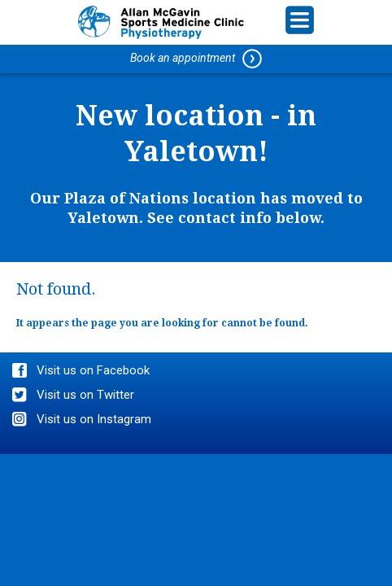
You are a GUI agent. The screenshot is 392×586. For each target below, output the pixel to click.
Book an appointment (196, 59)
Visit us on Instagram (94, 419)
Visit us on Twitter (85, 395)
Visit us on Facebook (93, 370)
